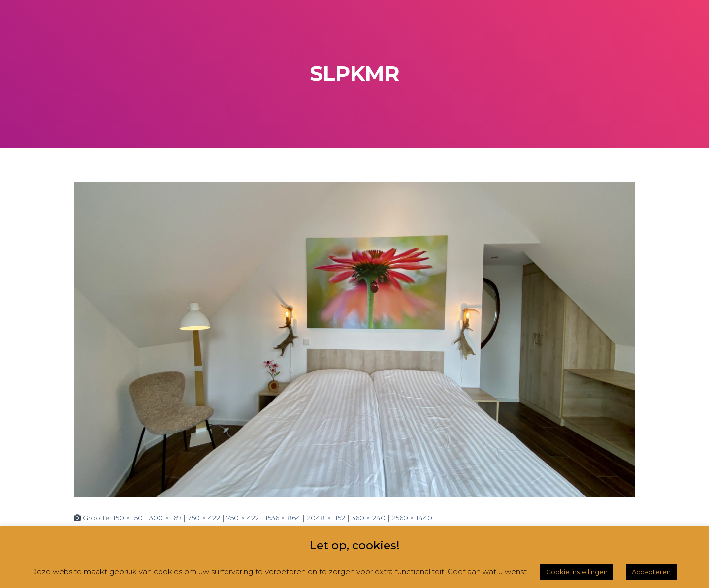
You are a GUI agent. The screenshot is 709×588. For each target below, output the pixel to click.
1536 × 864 (283, 518)
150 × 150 (128, 518)
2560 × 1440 (412, 518)
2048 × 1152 (326, 518)
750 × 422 (204, 518)
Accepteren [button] (651, 572)
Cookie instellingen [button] (577, 572)
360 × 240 (369, 518)
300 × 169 (165, 518)
